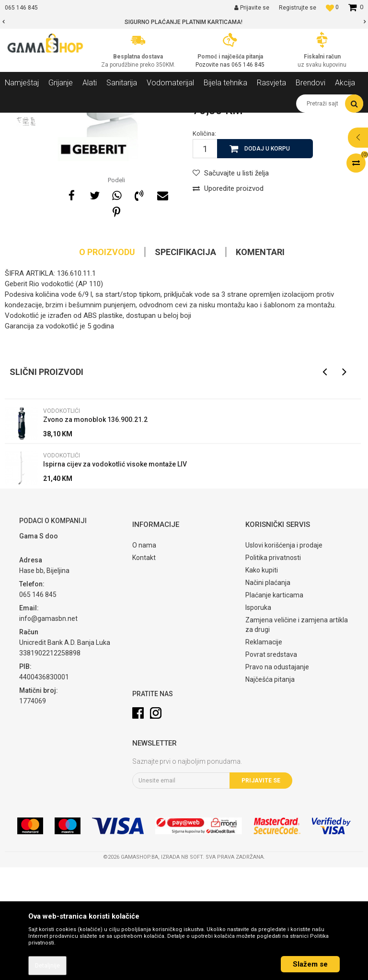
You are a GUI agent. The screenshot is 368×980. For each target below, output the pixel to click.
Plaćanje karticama (274, 708)
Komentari (260, 365)
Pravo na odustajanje (277, 780)
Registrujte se (298, 8)
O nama (144, 658)
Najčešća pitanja (270, 792)
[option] (184, 22)
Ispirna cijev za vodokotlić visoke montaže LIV (115, 577)
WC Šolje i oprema (137, 120)
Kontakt (144, 670)
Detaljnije (47, 966)
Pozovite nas (213, 65)
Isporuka (258, 720)
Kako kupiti (262, 683)
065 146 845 (248, 65)
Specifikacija (185, 365)
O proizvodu (107, 365)
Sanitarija (91, 120)
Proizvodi (57, 120)
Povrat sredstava (271, 767)
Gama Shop (20, 120)
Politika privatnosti (273, 670)
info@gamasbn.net (48, 731)
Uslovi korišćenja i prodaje (284, 658)
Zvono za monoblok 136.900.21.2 (95, 532)
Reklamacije (264, 755)
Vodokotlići (185, 120)
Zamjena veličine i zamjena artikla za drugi (297, 737)
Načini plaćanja (268, 695)
